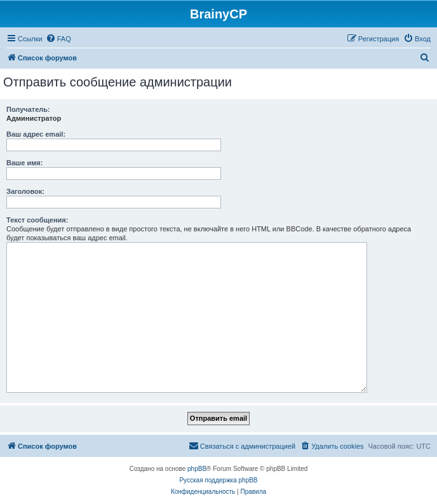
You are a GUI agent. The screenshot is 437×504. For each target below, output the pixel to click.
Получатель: (28, 109)
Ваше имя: (24, 163)
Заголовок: (25, 191)
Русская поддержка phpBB (218, 480)
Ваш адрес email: (36, 134)
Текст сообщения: (37, 220)
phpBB (197, 469)
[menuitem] (58, 39)
